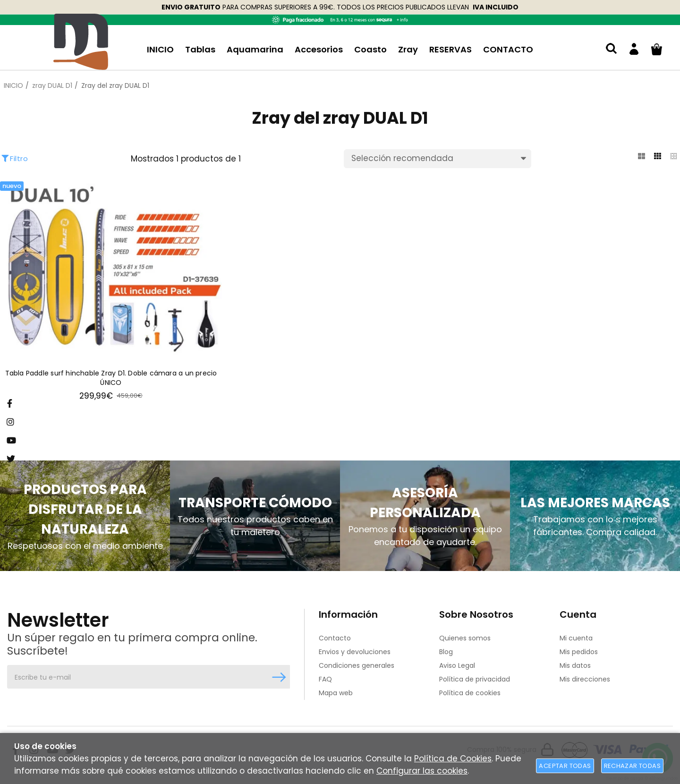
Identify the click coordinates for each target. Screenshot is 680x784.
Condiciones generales (357, 665)
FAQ (325, 679)
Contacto (335, 638)
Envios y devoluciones (355, 652)
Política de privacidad (475, 679)
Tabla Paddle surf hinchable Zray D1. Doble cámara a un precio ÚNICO (111, 379)
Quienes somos (465, 638)
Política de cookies (470, 693)
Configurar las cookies (422, 771)
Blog (446, 652)
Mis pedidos (579, 652)
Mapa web (336, 693)
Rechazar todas (632, 766)
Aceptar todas (565, 766)
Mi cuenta (576, 638)
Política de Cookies (453, 758)
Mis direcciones (585, 679)
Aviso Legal (457, 665)
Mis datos (575, 665)
